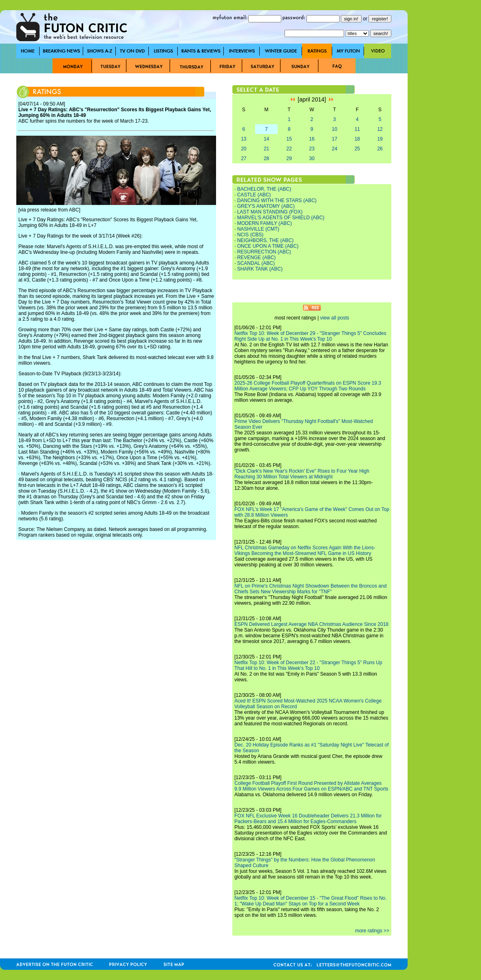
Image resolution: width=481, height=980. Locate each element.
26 (380, 149)
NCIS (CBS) (250, 235)
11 (357, 129)
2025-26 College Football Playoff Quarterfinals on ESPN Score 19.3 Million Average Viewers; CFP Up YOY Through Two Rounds (308, 386)
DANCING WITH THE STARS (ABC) (277, 200)
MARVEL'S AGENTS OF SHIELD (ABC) (281, 218)
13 (244, 139)
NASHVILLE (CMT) (258, 229)
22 (289, 149)
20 (244, 149)
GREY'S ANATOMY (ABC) (266, 206)
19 (380, 139)
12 (380, 129)
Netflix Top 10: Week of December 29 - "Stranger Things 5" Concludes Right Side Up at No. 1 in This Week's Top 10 (310, 336)
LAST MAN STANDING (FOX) (270, 212)
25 (357, 149)
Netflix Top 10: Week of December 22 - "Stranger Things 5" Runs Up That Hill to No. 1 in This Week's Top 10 (308, 665)
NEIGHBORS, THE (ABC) (265, 240)
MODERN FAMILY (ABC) (265, 223)
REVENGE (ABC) (257, 258)
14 (266, 139)
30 (312, 159)
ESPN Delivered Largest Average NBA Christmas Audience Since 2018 (311, 624)
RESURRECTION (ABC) (264, 252)
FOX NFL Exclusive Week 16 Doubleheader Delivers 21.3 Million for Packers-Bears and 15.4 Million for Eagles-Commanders (308, 819)
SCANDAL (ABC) (256, 263)
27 (244, 159)
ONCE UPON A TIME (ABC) (268, 246)
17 (334, 139)
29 (289, 159)
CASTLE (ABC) (254, 195)
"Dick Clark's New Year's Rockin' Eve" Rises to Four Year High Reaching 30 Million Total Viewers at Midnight (302, 474)
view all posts (334, 318)
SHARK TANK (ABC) (260, 269)
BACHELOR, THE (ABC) (264, 189)
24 (334, 149)
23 (312, 149)
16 (312, 139)
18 (357, 139)
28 (266, 159)
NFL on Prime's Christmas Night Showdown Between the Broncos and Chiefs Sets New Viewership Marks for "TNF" (310, 589)
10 (334, 129)
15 (289, 139)
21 (266, 149)
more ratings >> (372, 931)
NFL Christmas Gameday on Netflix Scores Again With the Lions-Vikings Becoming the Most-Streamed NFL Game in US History (305, 551)
